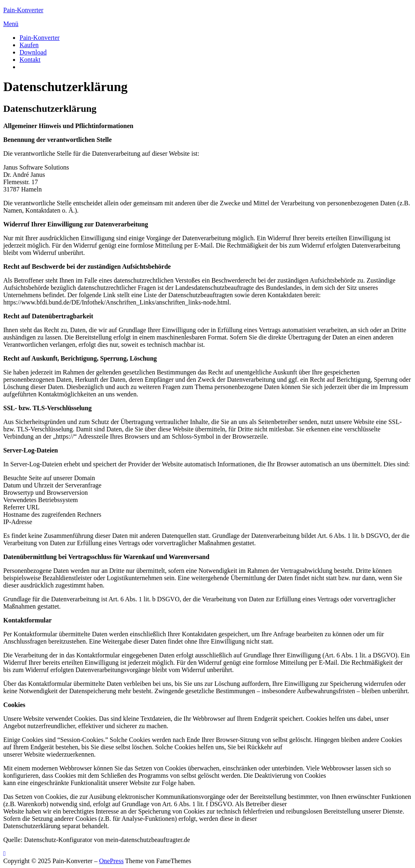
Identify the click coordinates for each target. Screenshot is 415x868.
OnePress (111, 861)
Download (33, 52)
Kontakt (30, 60)
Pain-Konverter (23, 10)
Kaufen (29, 45)
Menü (11, 24)
